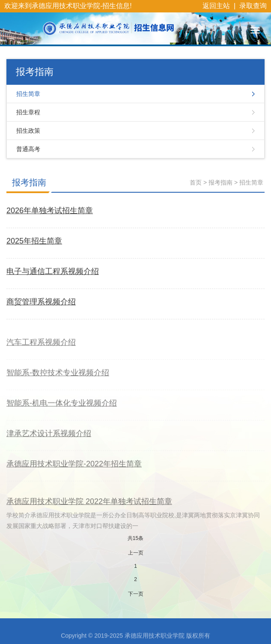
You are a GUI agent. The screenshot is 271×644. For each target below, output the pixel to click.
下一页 (136, 594)
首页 (196, 182)
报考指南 (29, 182)
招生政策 (28, 131)
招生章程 (28, 112)
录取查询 (253, 6)
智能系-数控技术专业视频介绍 (58, 378)
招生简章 (28, 94)
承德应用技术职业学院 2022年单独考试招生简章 (89, 510)
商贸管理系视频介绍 (41, 302)
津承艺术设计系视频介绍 (49, 439)
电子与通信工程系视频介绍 (53, 272)
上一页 (136, 553)
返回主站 (216, 6)
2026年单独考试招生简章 (50, 211)
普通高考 (28, 149)
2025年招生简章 (34, 241)
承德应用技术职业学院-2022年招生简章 (74, 469)
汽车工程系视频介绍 (41, 348)
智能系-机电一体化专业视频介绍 (62, 408)
